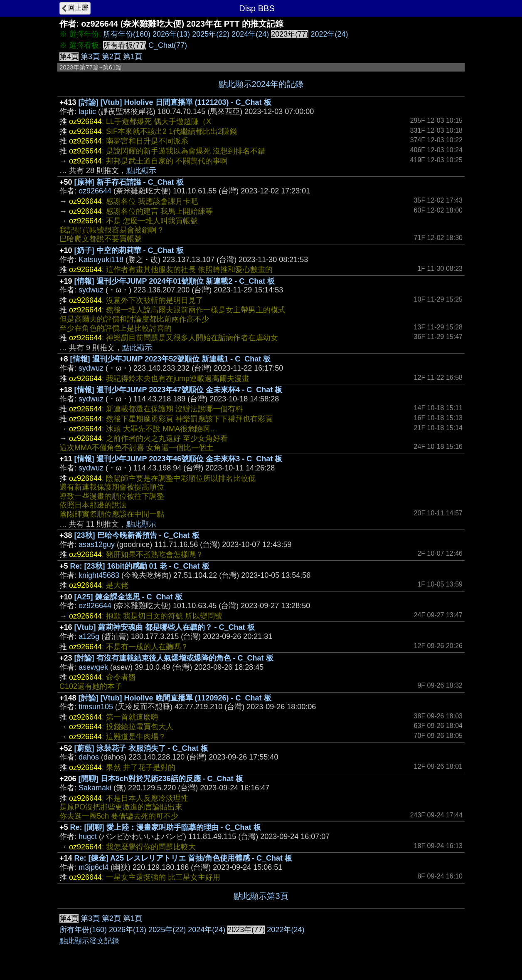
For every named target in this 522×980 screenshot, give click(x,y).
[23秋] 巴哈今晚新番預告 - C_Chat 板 (137, 535)
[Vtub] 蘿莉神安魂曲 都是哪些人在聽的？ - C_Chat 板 (165, 627)
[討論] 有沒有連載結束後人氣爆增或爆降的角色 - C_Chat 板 (174, 658)
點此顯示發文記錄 (89, 941)
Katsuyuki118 (101, 260)
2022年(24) (329, 34)
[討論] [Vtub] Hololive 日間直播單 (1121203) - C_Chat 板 (175, 102)
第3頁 (90, 57)
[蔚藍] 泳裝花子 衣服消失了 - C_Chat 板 (141, 748)
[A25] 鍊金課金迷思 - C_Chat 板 (128, 597)
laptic (87, 111)
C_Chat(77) (168, 45)
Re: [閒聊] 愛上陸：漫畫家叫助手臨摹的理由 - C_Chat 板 (166, 827)
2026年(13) (171, 34)
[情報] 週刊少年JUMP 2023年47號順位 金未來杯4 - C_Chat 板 (179, 390)
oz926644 (95, 191)
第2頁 (111, 57)
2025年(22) (211, 34)
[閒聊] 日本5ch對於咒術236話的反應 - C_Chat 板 (161, 779)
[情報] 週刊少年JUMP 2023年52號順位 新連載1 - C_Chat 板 (171, 359)
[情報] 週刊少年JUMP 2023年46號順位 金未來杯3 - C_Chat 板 (179, 459)
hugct (88, 836)
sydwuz (91, 290)
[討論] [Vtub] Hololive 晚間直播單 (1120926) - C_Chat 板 (175, 698)
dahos (89, 757)
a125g (89, 636)
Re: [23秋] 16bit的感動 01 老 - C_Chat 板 (140, 566)
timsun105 (96, 707)
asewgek (93, 667)
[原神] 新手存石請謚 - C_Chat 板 (129, 182)
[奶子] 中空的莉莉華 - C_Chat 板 (129, 250)
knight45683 (99, 575)
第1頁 (133, 57)
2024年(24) (250, 34)
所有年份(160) (127, 34)
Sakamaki (95, 788)
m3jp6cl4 (94, 867)
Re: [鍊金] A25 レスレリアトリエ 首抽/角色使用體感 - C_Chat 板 (183, 858)
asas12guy (97, 544)
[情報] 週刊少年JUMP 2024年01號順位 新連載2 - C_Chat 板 (175, 281)
